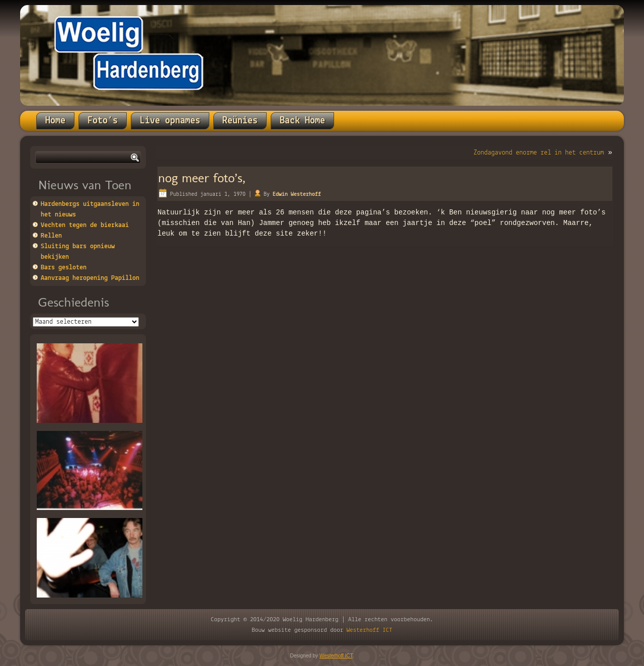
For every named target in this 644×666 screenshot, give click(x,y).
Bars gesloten (64, 268)
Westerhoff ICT (370, 630)
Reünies (240, 121)
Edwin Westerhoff (297, 194)
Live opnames (170, 121)
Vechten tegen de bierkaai (85, 225)
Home (55, 121)
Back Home (302, 121)
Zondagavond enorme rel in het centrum (539, 153)
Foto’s (103, 121)
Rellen (51, 236)
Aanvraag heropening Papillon (90, 278)
